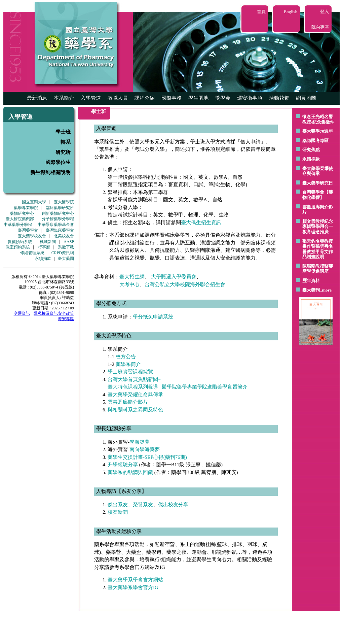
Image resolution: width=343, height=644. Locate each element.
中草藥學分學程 (18, 225)
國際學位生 (58, 162)
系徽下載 (66, 247)
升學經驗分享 (123, 465)
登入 (325, 12)
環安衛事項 (250, 98)
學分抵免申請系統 (153, 317)
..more (326, 290)
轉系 (66, 142)
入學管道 (91, 98)
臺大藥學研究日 (318, 183)
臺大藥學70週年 (318, 131)
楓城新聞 (48, 242)
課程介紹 (145, 98)
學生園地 (198, 98)
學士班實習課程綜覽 (130, 372)
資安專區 (66, 319)
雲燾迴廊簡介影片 (128, 402)
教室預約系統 (18, 247)
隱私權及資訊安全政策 (54, 313)
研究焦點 (311, 150)
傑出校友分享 (173, 505)
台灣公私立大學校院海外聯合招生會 (185, 284)
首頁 (261, 12)
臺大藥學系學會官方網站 (135, 580)
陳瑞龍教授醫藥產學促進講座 (318, 269)
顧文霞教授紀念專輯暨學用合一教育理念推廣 (318, 227)
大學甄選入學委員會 (174, 277)
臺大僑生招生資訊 (201, 223)
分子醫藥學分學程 (58, 219)
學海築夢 (140, 442)
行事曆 (44, 247)
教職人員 (118, 98)
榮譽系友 (143, 505)
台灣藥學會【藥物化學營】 (318, 195)
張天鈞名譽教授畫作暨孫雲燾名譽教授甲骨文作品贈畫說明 (318, 249)
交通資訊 (22, 313)
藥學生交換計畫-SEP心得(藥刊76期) (147, 457)
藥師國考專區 (315, 141)
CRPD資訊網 (63, 253)
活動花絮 (279, 98)
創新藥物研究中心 (58, 213)
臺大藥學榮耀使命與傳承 (318, 171)
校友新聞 (118, 512)
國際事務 (171, 98)
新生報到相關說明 (50, 172)
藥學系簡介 (128, 364)
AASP (69, 242)
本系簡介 (64, 98)
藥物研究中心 (22, 213)
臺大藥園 (66, 259)
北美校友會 (64, 236)
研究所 (63, 152)
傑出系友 (118, 505)
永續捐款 (43, 259)
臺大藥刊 (311, 290)
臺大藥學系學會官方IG (133, 587)
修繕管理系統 (32, 253)
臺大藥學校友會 (32, 236)
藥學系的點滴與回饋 (130, 472)
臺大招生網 (132, 277)
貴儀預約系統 (20, 242)
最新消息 (37, 98)
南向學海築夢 (145, 449)
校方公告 (126, 357)
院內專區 (320, 27)
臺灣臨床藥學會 (60, 230)
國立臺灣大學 (34, 202)
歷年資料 (311, 281)
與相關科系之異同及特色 (135, 410)
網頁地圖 (306, 98)
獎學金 (223, 98)
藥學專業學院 (26, 208)
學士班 (63, 132)
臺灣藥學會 (28, 230)
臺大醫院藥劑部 (20, 219)
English (291, 12)
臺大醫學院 (64, 202)
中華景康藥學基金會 (56, 225)
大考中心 (129, 284)
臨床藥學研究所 (60, 208)
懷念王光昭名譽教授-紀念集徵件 (318, 119)
